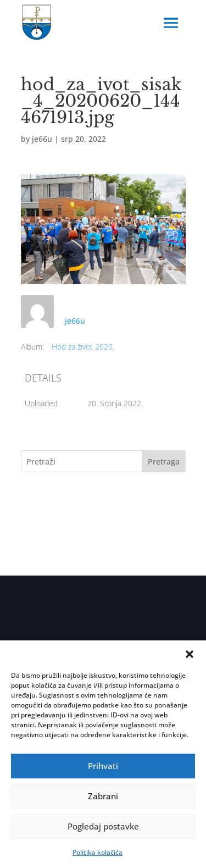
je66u (42, 139)
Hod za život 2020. (83, 347)
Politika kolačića (98, 852)
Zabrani (103, 796)
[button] (190, 654)
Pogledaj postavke (103, 826)
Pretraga (164, 461)
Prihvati (103, 766)
